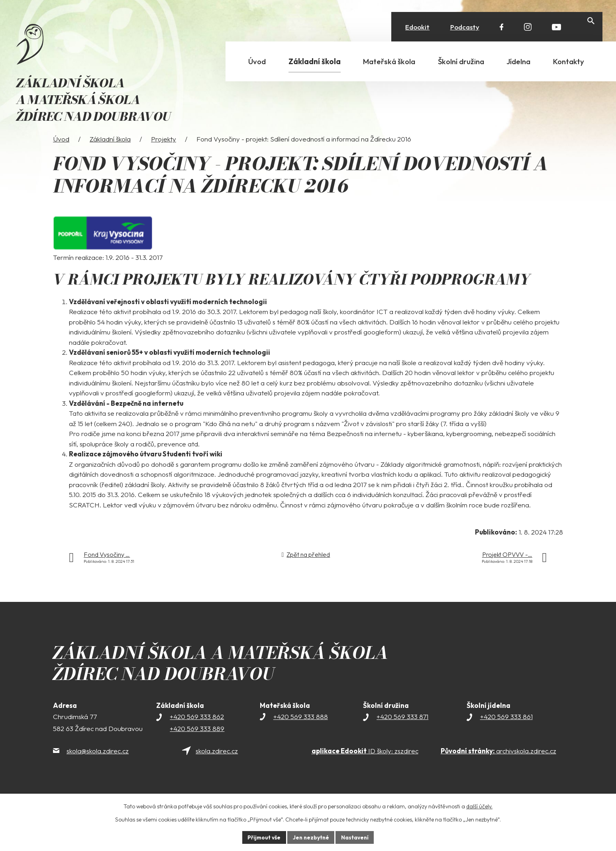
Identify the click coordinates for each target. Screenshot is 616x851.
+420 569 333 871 (402, 730)
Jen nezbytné (311, 837)
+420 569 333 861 (506, 730)
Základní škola (110, 152)
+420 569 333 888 (301, 730)
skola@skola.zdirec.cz (98, 764)
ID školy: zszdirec (365, 764)
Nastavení (356, 837)
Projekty (164, 152)
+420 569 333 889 (197, 742)
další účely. (479, 806)
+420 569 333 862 (197, 730)
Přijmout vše (263, 837)
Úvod (61, 152)
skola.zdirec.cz (217, 764)
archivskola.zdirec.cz (498, 764)
